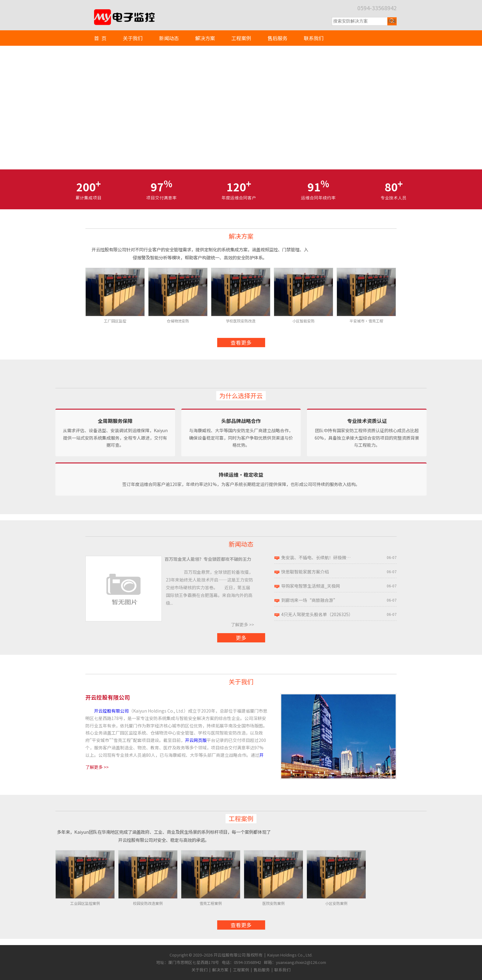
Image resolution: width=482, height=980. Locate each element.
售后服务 (278, 38)
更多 (241, 638)
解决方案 (205, 38)
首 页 (100, 38)
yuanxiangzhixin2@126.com (301, 962)
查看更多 (241, 342)
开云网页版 (196, 740)
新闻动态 (169, 38)
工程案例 (241, 38)
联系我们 (314, 38)
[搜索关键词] (359, 21)
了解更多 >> (242, 624)
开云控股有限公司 (111, 711)
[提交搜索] (392, 21)
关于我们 (133, 38)
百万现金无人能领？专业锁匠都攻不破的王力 (208, 559)
